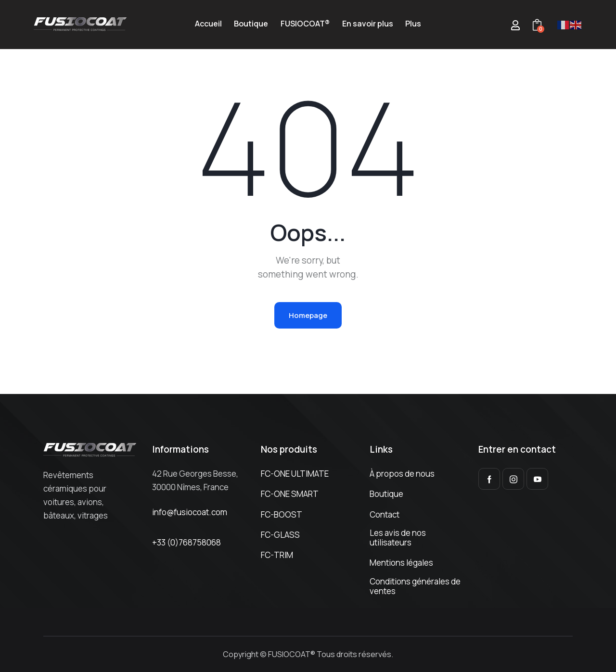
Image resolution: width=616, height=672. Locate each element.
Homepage (308, 315)
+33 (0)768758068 (186, 542)
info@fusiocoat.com (190, 512)
